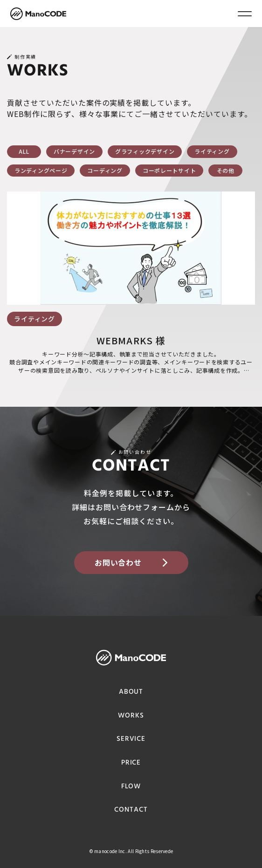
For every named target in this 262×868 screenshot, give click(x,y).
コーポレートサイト (169, 170)
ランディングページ (41, 170)
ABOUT (131, 692)
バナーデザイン (74, 151)
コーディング (105, 170)
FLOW (131, 787)
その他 (226, 170)
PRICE (131, 763)
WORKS (131, 716)
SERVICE (131, 739)
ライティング (212, 151)
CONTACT (131, 810)
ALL (24, 151)
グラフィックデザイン (145, 151)
